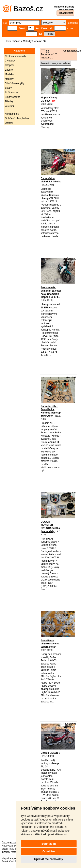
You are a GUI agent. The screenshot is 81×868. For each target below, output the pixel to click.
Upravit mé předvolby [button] (48, 859)
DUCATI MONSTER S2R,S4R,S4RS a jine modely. (50, 527)
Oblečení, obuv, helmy (17, 118)
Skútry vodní (12, 93)
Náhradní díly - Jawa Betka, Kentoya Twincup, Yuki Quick (51, 411)
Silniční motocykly (14, 83)
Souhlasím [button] (49, 844)
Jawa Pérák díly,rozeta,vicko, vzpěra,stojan (50, 644)
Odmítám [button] (49, 851)
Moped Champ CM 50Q (49, 99)
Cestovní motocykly (15, 56)
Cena (66, 51)
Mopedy (9, 79)
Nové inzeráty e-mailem (55, 63)
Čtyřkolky (10, 61)
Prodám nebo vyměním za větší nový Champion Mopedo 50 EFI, (51, 292)
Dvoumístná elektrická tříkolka (51, 180)
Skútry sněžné (13, 97)
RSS (11, 849)
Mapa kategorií (10, 858)
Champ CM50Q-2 (50, 753)
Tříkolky (9, 101)
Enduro (9, 70)
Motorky (27, 41)
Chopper (10, 65)
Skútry (8, 88)
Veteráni (9, 106)
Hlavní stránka (12, 41)
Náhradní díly (12, 114)
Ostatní (9, 123)
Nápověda (7, 846)
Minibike (9, 74)
